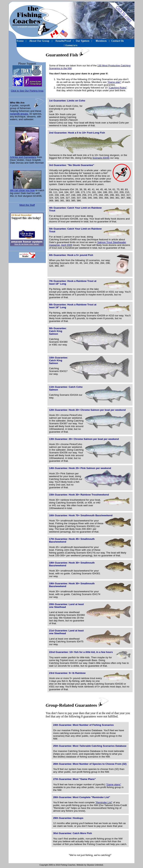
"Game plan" (114, 82)
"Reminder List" (104, 802)
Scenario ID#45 (101, 158)
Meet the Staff (27, 205)
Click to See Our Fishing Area (27, 91)
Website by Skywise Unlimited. (90, 865)
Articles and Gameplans (27, 143)
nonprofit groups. (19, 114)
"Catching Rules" (117, 88)
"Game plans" (113, 784)
